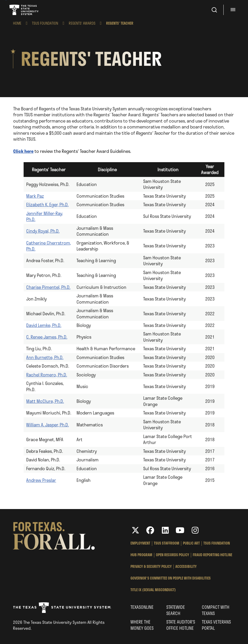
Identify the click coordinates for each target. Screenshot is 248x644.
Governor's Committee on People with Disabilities (171, 578)
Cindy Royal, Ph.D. (43, 231)
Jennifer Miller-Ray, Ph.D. (44, 216)
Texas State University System (24, 10)
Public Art (191, 543)
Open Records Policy (173, 555)
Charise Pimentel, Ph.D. (48, 287)
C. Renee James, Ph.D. (47, 337)
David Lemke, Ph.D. (44, 325)
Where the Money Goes (142, 625)
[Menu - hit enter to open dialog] (234, 10)
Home (17, 23)
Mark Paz (35, 196)
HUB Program (141, 555)
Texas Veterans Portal (216, 625)
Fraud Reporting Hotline (212, 555)
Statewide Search (176, 610)
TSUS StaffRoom (167, 543)
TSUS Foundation (45, 23)
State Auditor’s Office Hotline (181, 625)
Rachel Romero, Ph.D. (47, 375)
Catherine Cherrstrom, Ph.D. (49, 246)
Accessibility (186, 566)
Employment (140, 543)
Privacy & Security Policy (151, 566)
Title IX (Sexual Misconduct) (153, 590)
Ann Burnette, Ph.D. (45, 357)
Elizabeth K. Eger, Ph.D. (47, 204)
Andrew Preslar (41, 480)
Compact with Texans (216, 610)
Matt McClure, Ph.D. (45, 401)
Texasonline (142, 607)
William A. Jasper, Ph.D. (47, 425)
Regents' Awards (82, 23)
